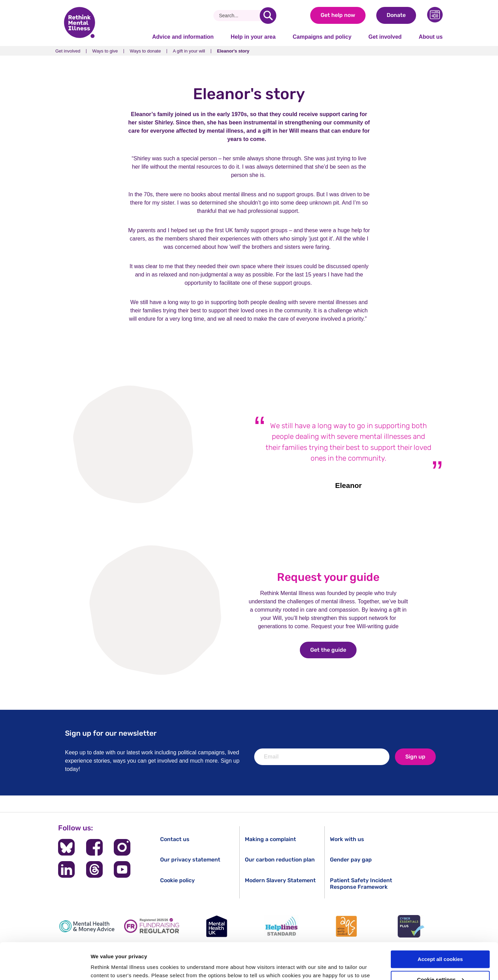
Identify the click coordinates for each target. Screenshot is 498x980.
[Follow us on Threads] (94, 869)
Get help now (338, 15)
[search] (268, 16)
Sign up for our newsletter (111, 733)
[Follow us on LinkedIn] (66, 869)
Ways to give (105, 51)
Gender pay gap (351, 860)
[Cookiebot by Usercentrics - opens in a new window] (45, 967)
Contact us (175, 839)
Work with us (347, 839)
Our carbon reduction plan (280, 860)
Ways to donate (145, 51)
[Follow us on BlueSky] (66, 847)
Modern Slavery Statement (280, 880)
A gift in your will (189, 51)
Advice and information (183, 37)
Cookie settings (441, 943)
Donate (396, 15)
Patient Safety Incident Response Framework (361, 884)
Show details (107, 966)
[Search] (239, 16)
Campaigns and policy (322, 37)
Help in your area (253, 37)
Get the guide (333, 650)
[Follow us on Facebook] (94, 847)
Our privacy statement (190, 860)
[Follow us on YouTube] (122, 869)
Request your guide (328, 577)
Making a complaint (270, 839)
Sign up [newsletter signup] (415, 757)
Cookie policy (177, 880)
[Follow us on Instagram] (122, 847)
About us (431, 37)
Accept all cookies (440, 923)
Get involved (385, 37)
